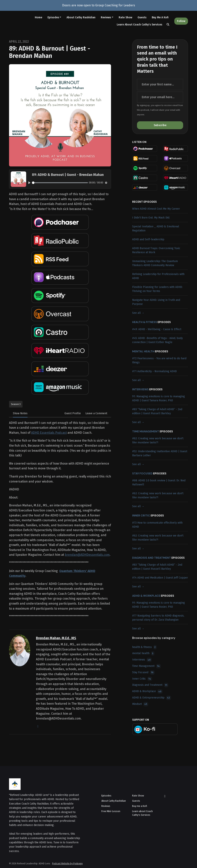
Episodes (53, 17)
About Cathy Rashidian (81, 17)
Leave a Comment (96, 413)
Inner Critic (141, 515)
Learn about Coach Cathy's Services (139, 25)
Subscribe (160, 125)
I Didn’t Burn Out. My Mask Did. (151, 218)
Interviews (140, 389)
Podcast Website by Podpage (67, 864)
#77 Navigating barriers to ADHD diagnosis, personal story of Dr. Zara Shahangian (158, 618)
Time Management (146, 431)
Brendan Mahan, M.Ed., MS (56, 638)
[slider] (60, 183)
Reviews (106, 17)
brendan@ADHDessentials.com (87, 555)
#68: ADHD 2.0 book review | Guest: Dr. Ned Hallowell (159, 483)
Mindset (140, 704)
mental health (143, 351)
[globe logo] (38, 726)
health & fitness (145, 322)
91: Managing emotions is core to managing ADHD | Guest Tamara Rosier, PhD (159, 398)
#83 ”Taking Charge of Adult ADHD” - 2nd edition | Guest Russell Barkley (157, 411)
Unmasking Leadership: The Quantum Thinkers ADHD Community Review (155, 263)
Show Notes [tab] (20, 413)
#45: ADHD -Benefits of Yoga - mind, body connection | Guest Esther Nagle (157, 340)
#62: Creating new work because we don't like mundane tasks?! (158, 440)
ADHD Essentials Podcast (49, 433)
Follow (181, 21)
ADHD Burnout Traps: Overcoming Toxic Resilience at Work (156, 250)
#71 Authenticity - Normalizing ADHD (154, 371)
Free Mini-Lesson (111, 811)
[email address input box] (160, 97)
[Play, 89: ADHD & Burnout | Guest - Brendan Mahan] (29, 183)
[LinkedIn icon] (165, 796)
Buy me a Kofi (160, 17)
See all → (138, 313)
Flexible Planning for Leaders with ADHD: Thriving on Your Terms (157, 289)
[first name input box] (160, 84)
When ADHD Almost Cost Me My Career (156, 209)
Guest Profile (73, 413)
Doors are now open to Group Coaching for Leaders (99, 5)
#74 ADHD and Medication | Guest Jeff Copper (160, 578)
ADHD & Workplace (146, 596)
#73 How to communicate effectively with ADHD (157, 525)
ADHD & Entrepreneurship (152, 698)
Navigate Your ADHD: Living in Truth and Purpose (156, 302)
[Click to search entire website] (168, 25)
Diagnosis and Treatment (152, 558)
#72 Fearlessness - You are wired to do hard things (159, 360)
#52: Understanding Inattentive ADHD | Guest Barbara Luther (160, 453)
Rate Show (125, 17)
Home (38, 17)
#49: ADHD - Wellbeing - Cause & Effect (157, 329)
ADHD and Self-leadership (148, 239)
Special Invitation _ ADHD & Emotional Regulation (156, 229)
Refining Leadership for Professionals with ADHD (158, 276)
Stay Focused (142, 473)
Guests (142, 17)
